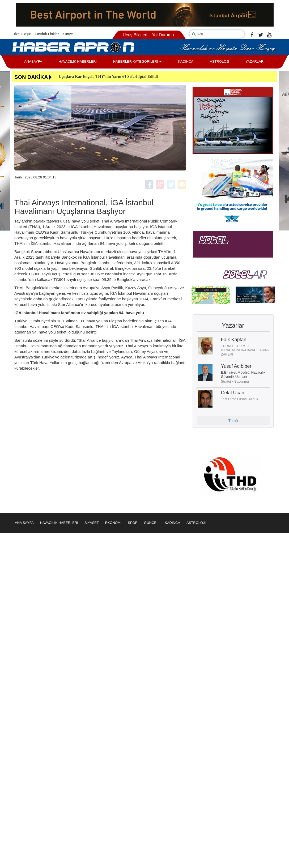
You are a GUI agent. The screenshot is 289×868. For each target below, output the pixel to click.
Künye (68, 34)
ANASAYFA (33, 61)
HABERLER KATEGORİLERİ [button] (137, 61)
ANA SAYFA (24, 523)
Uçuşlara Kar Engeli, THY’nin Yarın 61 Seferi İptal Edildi (108, 76)
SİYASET (92, 523)
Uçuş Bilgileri (135, 35)
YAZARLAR (254, 61)
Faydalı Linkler (47, 34)
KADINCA (186, 61)
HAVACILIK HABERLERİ (78, 61)
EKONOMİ (113, 523)
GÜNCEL (151, 523)
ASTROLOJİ (219, 61)
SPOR (133, 523)
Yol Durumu (163, 35)
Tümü (233, 421)
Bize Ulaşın (22, 34)
